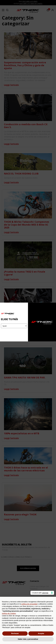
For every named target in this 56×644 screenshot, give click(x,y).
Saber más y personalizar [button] (28, 639)
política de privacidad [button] (29, 604)
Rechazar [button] (15, 633)
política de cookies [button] (9, 613)
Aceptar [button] (41, 633)
